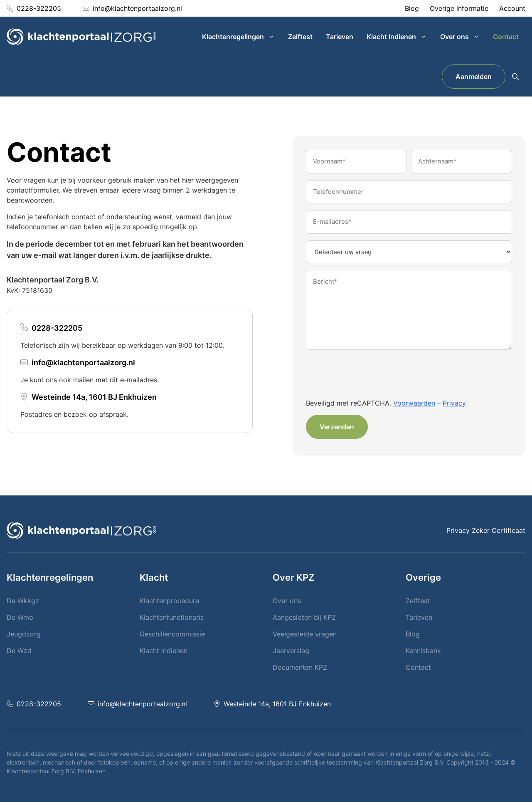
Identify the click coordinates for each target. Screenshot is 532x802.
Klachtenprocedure (169, 601)
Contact (506, 37)
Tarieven (340, 37)
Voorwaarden (414, 403)
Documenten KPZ (300, 667)
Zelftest (300, 37)
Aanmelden (474, 77)
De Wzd (19, 651)
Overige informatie (459, 8)
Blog (412, 8)
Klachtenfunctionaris (172, 617)
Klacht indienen (400, 37)
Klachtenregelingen (242, 37)
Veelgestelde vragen (305, 634)
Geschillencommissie (172, 634)
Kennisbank (423, 651)
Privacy (454, 403)
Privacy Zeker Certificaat (486, 530)
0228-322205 (39, 8)
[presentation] (369, 375)
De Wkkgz (23, 601)
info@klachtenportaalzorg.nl (137, 8)
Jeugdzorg (24, 634)
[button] (515, 77)
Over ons (463, 37)
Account (512, 8)
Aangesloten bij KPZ (304, 617)
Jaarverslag (291, 651)
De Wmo (20, 617)
